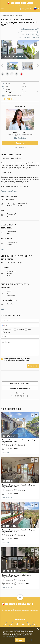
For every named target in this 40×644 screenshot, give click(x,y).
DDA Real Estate (20, 136)
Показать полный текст (9, 189)
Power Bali (6, 450)
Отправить (33, 364)
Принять (20, 640)
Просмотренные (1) (32, 35)
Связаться (20, 141)
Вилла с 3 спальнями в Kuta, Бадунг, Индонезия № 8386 (17, 574)
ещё (2, 248)
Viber (29, 327)
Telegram (7, 330)
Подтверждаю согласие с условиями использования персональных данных (17, 358)
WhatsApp (20, 327)
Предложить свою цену (31, 37)
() (23, 9)
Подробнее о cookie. (10, 636)
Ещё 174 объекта (20, 146)
